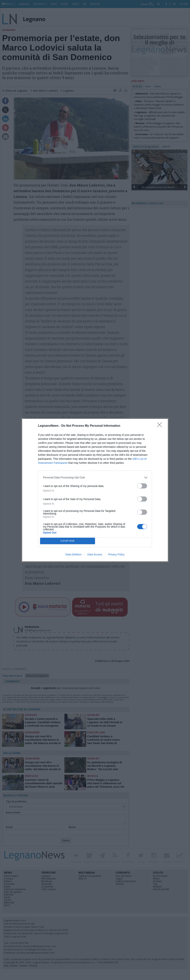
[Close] (161, 426)
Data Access (95, 554)
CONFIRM (68, 541)
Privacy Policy (116, 554)
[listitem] (95, 478)
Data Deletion (73, 554)
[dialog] (95, 490)
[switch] (142, 486)
